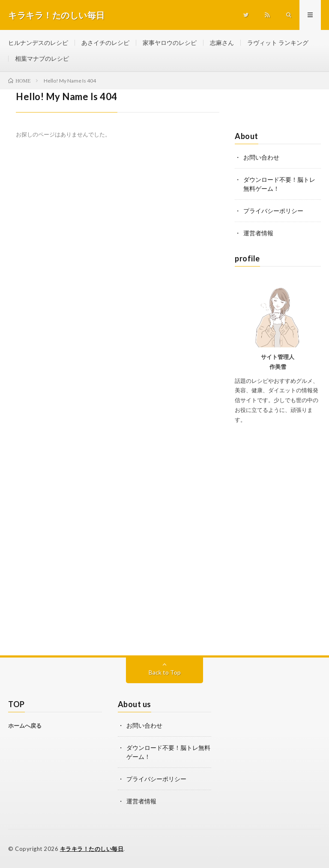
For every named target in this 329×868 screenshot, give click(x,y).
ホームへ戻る (25, 726)
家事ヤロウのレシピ (170, 43)
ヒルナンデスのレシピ (38, 43)
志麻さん (222, 43)
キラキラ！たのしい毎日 (92, 849)
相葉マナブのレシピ (42, 58)
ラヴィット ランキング (278, 43)
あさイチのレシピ (105, 43)
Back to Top (165, 672)
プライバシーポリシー (273, 211)
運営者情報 (258, 233)
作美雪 (278, 367)
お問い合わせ (261, 157)
